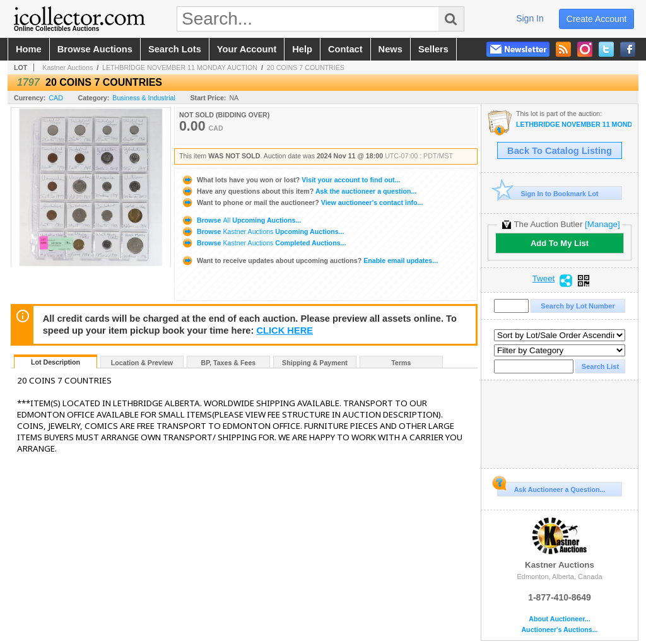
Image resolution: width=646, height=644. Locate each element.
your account (247, 49)
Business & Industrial (144, 98)
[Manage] (602, 224)
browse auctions (95, 49)
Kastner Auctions (68, 67)
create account (597, 19)
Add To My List (560, 243)
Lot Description (56, 362)
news (391, 49)
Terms (401, 363)
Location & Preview (142, 363)
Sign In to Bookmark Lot (548, 193)
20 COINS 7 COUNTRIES (306, 67)
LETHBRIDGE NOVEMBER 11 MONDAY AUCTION (180, 67)
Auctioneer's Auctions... (559, 630)
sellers (433, 49)
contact (345, 49)
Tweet (544, 279)
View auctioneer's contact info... (302, 202)
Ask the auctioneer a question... (299, 191)
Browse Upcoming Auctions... (241, 220)
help (302, 49)
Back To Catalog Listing (560, 151)
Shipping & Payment (315, 363)
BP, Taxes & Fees (229, 363)
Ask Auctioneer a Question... (551, 488)
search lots (175, 49)
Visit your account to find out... (291, 180)
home (29, 49)
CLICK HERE (285, 331)
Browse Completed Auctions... (263, 243)
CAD (56, 98)
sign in (530, 18)
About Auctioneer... (559, 619)
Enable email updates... (309, 261)
